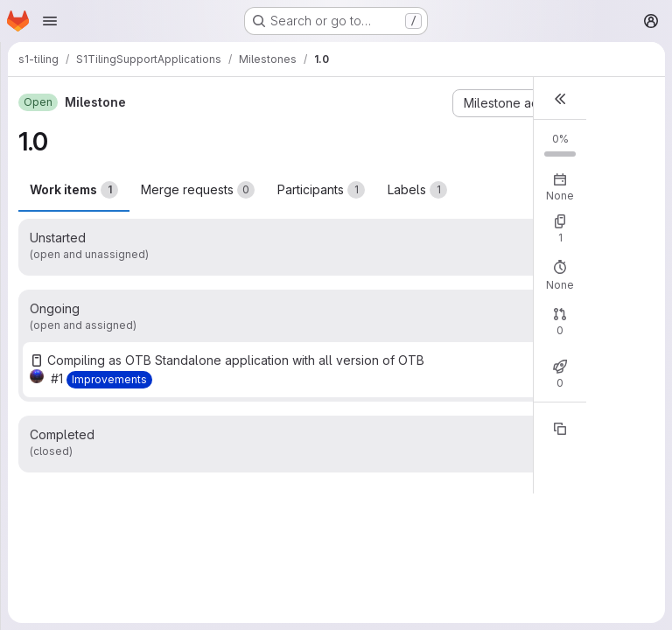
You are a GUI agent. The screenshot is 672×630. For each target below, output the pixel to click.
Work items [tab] (74, 190)
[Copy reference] (560, 429)
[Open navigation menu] (50, 21)
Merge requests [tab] (198, 190)
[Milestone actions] (520, 103)
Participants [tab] (321, 190)
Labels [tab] (417, 190)
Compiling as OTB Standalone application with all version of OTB (236, 360)
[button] (560, 98)
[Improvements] (109, 380)
